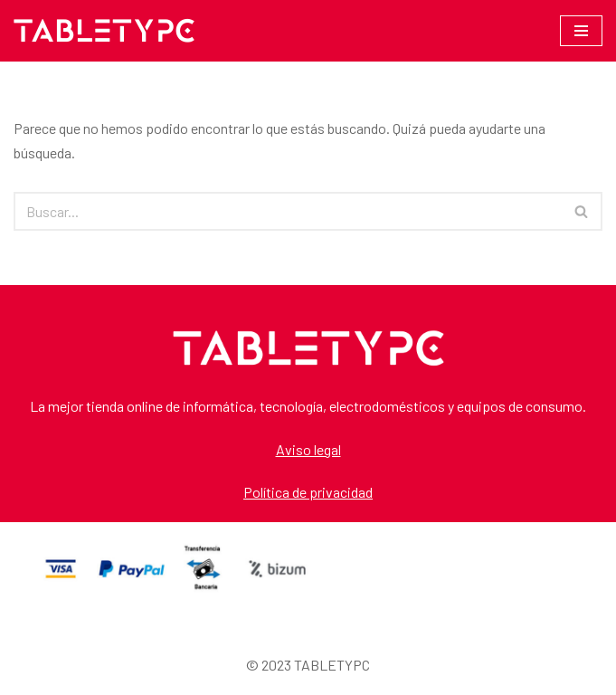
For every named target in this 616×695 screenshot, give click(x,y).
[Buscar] (288, 211)
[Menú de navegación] (581, 31)
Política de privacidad (308, 492)
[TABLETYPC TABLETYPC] (104, 31)
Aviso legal (308, 449)
